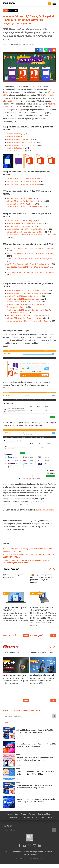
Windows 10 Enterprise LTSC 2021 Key (21, 145)
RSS (7, 852)
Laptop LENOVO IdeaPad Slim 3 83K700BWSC (42, 609)
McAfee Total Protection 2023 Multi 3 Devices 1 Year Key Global (30, 248)
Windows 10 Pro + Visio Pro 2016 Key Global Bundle (26, 290)
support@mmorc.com (45, 510)
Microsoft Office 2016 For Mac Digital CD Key (23, 184)
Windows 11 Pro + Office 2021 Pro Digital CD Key (25, 223)
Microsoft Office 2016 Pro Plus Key (19, 198)
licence (10, 11)
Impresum (48, 852)
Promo (5, 11)
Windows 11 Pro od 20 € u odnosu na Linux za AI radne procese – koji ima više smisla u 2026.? (36, 800)
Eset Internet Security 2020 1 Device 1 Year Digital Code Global (30, 272)
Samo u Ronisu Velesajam (42, 675)
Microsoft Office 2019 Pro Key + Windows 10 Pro (25, 207)
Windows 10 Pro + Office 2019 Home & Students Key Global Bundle (31, 235)
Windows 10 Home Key (15, 137)
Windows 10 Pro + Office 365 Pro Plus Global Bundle (26, 229)
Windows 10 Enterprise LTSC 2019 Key (21, 142)
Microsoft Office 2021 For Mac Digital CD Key (23, 179)
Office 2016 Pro (9, 101)
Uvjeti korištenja (17, 852)
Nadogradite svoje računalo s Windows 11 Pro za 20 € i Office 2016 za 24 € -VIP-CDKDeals (36, 745)
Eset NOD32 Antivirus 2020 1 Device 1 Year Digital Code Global (30, 267)
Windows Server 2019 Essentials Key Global (23, 299)
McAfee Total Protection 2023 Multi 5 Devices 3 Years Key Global (30, 254)
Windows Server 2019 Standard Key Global (23, 296)
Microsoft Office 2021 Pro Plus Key (19, 221)
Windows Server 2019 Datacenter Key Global (23, 302)
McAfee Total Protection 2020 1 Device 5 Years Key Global (28, 264)
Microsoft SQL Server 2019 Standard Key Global (24, 315)
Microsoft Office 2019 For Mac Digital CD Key (23, 182)
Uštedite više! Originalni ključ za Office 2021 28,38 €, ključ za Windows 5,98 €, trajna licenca (35, 787)
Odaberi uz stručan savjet (14, 675)
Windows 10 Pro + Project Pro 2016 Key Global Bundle (27, 293)
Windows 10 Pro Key (14, 134)
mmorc (16, 11)
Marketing (26, 854)
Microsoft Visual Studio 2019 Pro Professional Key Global (28, 321)
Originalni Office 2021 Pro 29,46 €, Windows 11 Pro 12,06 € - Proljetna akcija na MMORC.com (35, 759)
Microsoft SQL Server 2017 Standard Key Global (24, 318)
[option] (16, 605)
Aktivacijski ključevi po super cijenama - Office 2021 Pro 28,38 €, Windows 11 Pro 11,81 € (35, 731)
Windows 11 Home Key (15, 151)
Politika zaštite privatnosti (34, 852)
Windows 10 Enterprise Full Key (18, 140)
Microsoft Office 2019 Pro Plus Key (19, 204)
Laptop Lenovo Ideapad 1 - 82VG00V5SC (15, 609)
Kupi (26, 635)
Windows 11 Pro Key (14, 148)
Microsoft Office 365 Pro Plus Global (20, 226)
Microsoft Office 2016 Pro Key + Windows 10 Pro (25, 201)
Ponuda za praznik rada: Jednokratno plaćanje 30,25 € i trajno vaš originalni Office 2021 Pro (36, 773)
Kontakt (34, 854)
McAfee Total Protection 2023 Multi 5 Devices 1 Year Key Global (30, 259)
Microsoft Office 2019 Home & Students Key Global (25, 232)
